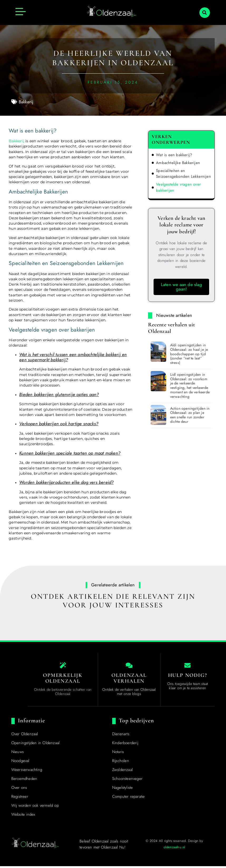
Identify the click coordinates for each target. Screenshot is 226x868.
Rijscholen (121, 763)
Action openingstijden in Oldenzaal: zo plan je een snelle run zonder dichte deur (190, 415)
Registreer (20, 798)
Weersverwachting (27, 771)
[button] (205, 13)
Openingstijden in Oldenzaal (35, 745)
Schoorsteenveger (127, 780)
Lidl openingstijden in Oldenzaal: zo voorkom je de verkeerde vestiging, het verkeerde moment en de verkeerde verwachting (190, 385)
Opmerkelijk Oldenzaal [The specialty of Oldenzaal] (63, 680)
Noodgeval (20, 763)
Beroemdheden (24, 780)
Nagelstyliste (123, 789)
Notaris (118, 754)
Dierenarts (121, 736)
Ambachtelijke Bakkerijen (178, 163)
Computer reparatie (129, 798)
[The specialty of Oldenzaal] (63, 666)
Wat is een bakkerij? (174, 155)
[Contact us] (188, 666)
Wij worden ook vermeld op (35, 807)
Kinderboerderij (125, 745)
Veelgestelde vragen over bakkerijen (178, 187)
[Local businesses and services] (129, 666)
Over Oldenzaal (25, 736)
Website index (23, 816)
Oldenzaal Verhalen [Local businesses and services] (129, 680)
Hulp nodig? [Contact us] (188, 677)
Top (16, 815)
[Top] (16, 806)
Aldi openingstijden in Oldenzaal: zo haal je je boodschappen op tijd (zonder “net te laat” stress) (189, 354)
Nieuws (18, 754)
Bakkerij (26, 102)
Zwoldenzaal (122, 771)
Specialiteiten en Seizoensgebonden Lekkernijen (183, 174)
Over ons (19, 789)
